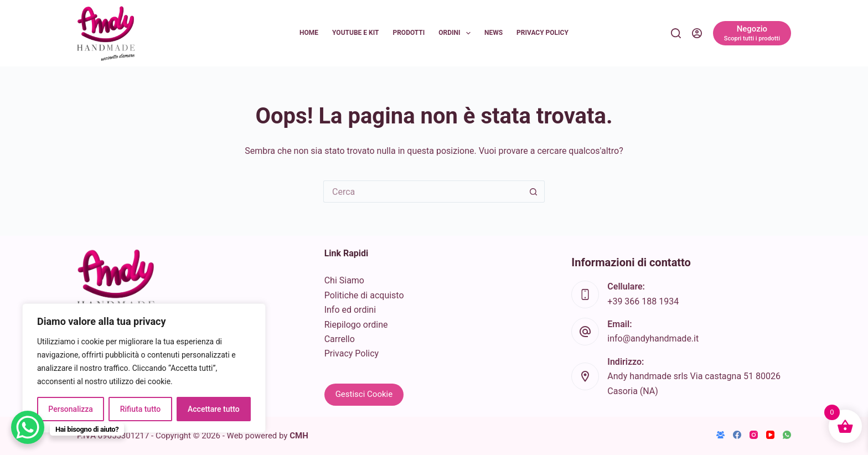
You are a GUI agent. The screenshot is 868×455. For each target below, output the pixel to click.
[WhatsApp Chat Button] (28, 427)
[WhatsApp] (787, 435)
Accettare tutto (214, 409)
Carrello (340, 339)
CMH (299, 436)
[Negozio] (752, 33)
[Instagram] (754, 435)
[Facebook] (737, 435)
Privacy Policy (542, 33)
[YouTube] (770, 435)
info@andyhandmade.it (653, 338)
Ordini (457, 33)
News (494, 33)
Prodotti (409, 33)
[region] (144, 368)
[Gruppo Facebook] (720, 435)
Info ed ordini (350, 310)
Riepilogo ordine (356, 325)
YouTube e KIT (355, 33)
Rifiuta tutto (141, 409)
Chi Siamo (344, 280)
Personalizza (71, 409)
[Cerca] (676, 33)
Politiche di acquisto (364, 295)
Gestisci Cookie (364, 394)
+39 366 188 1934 (643, 301)
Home (309, 33)
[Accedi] (697, 33)
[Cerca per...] (423, 192)
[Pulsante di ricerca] (534, 192)
